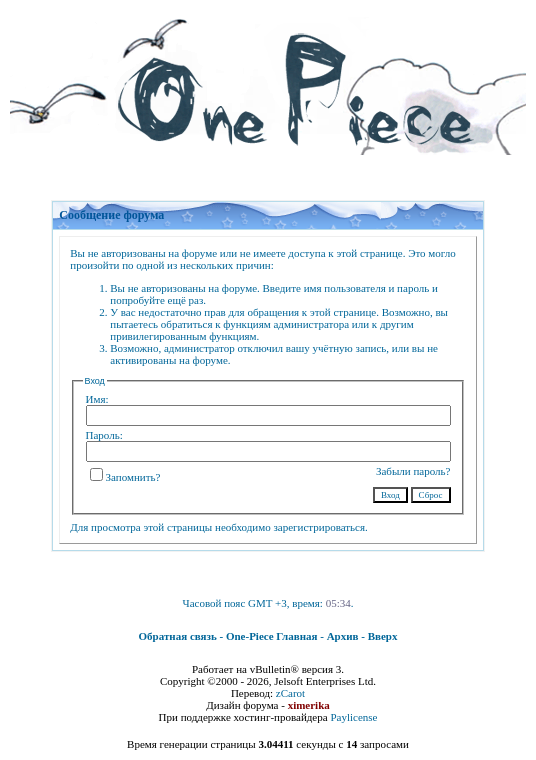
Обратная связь (178, 636)
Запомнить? (125, 477)
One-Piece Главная (272, 636)
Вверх (383, 636)
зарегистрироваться (319, 527)
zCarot (290, 693)
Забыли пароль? (413, 471)
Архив (343, 636)
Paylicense (353, 717)
